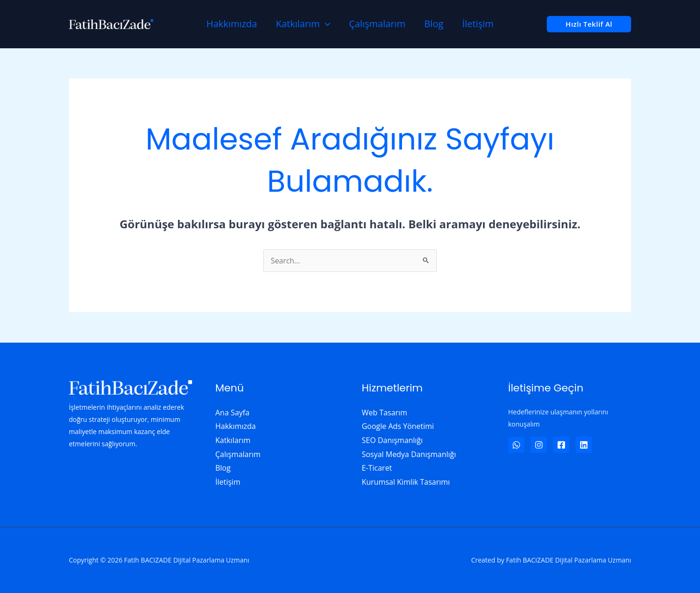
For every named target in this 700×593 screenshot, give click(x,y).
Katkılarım (303, 24)
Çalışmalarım (377, 24)
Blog (434, 24)
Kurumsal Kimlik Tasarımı (406, 482)
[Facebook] (561, 445)
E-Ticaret (377, 468)
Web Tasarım (384, 413)
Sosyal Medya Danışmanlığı (409, 454)
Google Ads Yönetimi (398, 426)
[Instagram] (539, 445)
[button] (589, 24)
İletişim (478, 24)
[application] (325, 24)
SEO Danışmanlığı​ (392, 440)
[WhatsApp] (516, 445)
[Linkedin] (584, 445)
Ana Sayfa (233, 413)
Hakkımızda (231, 24)
